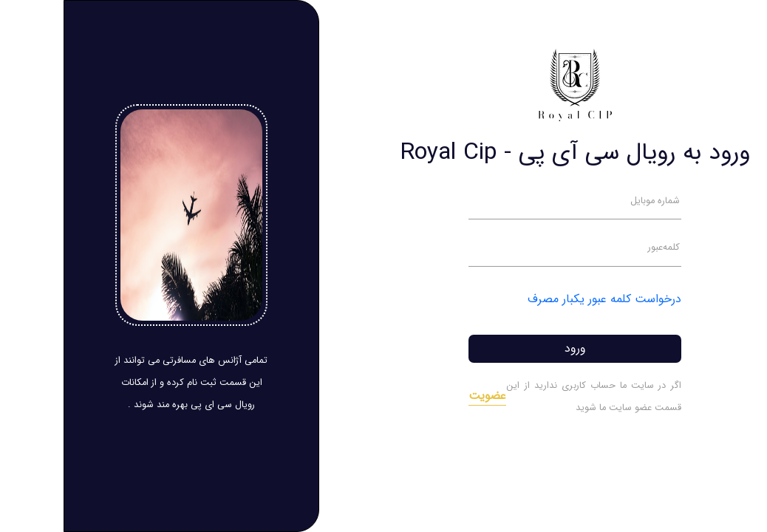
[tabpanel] (511, 274)
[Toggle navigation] (731, 24)
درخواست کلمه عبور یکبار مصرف (541, 299)
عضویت (424, 396)
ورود (512, 348)
